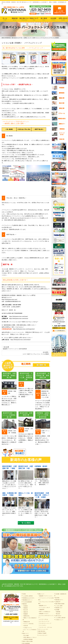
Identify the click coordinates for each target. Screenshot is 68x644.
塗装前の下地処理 (42, 633)
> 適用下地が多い (39, 129)
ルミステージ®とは (44, 619)
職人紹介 (58, 614)
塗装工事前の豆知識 (60, 604)
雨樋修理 (26, 614)
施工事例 (44, 19)
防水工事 (26, 610)
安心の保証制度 (26, 643)
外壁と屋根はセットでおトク (30, 637)
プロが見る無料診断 (27, 602)
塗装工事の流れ (24, 19)
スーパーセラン (43, 625)
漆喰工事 (26, 612)
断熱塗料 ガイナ (43, 606)
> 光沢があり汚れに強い (24, 129)
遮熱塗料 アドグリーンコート (46, 596)
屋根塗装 (26, 608)
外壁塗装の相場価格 (28, 639)
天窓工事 (26, 626)
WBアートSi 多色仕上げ (45, 612)
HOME (5, 19)
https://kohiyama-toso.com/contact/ (20, 340)
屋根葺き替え (27, 616)
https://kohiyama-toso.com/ (9, 299)
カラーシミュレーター (43, 629)
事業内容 (15, 19)
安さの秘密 (26, 635)
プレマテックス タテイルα (46, 627)
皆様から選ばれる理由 (28, 641)
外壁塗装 (26, 606)
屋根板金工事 (27, 622)
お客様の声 (58, 602)
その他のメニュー (59, 620)
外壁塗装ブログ (59, 608)
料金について (34, 19)
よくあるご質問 (59, 606)
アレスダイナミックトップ (45, 623)
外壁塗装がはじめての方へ (29, 598)
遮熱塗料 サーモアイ (44, 614)
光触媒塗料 (42, 609)
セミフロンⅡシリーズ (44, 621)
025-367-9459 (17, 305)
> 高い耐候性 (9, 129)
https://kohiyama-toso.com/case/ (19, 316)
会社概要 (53, 19)
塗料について (41, 594)
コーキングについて (43, 635)
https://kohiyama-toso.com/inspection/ (24, 329)
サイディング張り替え (29, 624)
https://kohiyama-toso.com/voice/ (19, 318)
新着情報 (58, 612)
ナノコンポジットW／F (45, 608)
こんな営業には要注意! (60, 618)
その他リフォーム (28, 628)
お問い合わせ (58, 616)
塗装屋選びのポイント (28, 600)
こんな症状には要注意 (28, 596)
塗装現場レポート (59, 600)
